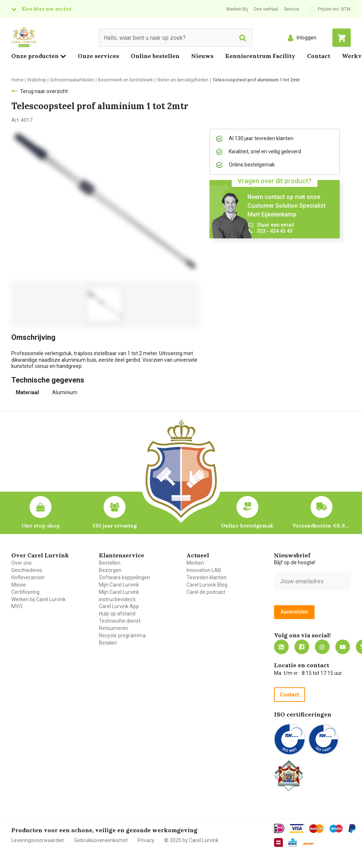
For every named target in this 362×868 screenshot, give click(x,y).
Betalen (108, 643)
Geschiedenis (27, 570)
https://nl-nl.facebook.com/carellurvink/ (302, 647)
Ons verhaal (266, 9)
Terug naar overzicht (44, 91)
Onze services (98, 56)
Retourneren (113, 628)
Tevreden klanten (207, 577)
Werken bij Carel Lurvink (38, 599)
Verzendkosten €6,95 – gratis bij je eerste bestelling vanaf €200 (321, 526)
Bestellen (110, 563)
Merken (195, 563)
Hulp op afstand (117, 614)
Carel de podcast (206, 592)
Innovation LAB (204, 570)
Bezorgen (110, 570)
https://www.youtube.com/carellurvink (343, 647)
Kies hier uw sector (47, 9)
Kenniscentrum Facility (260, 56)
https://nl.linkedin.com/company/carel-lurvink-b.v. (281, 647)
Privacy (146, 840)
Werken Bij (237, 9)
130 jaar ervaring (115, 526)
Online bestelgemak (247, 526)
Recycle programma (122, 635)
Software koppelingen (124, 577)
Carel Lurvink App (119, 606)
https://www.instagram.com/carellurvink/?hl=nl (322, 647)
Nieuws (202, 56)
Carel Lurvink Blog (207, 585)
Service (291, 9)
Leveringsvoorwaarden (38, 840)
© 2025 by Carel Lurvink (191, 840)
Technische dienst (120, 621)
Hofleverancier (28, 577)
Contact (319, 56)
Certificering (25, 592)
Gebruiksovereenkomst (101, 840)
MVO (17, 606)
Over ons (22, 563)
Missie (19, 585)
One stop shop (41, 526)
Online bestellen (155, 56)
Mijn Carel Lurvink (119, 585)
